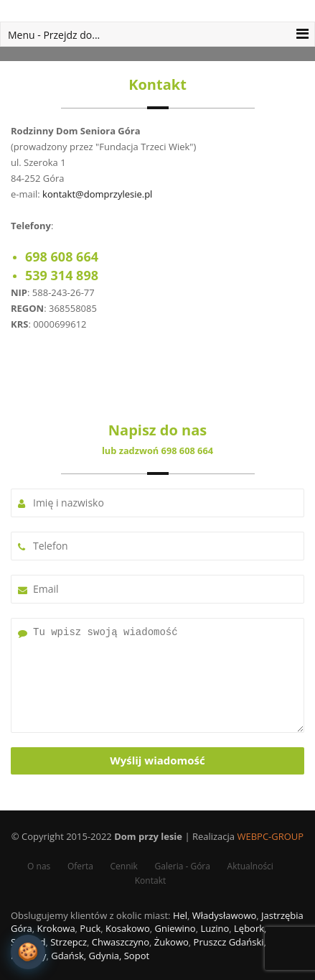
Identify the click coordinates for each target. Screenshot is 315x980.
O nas (39, 866)
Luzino (215, 928)
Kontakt (150, 880)
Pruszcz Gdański (229, 942)
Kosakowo (128, 928)
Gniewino (175, 928)
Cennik (124, 866)
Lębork (249, 928)
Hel (180, 915)
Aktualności (250, 866)
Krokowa (56, 928)
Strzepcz (69, 942)
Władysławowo (224, 915)
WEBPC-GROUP (270, 836)
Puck (90, 928)
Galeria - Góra (183, 866)
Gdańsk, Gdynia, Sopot (100, 956)
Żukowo (171, 942)
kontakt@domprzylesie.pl (97, 194)
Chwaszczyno (121, 942)
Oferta (80, 866)
